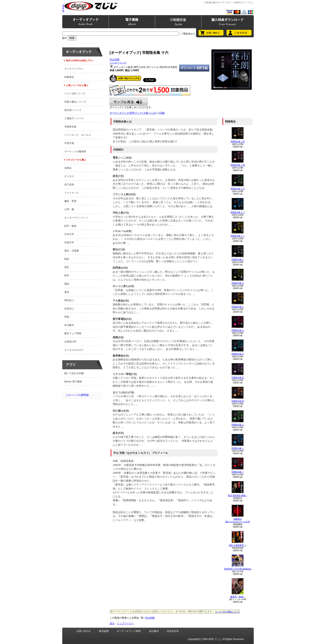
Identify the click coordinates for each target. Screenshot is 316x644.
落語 (67, 292)
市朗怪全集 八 (238, 307)
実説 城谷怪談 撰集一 (238, 495)
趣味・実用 (70, 201)
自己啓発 (69, 185)
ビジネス (69, 176)
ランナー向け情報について (227, 612)
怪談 (67, 259)
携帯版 (63, 8)
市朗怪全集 (70, 127)
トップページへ (125, 623)
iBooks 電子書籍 (73, 382)
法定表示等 (173, 631)
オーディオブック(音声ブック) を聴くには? (133, 113)
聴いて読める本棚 (74, 373)
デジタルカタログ (74, 350)
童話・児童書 (72, 251)
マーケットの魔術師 (75, 151)
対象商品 (69, 77)
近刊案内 (69, 325)
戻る (112, 623)
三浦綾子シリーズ (74, 118)
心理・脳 (69, 209)
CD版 (162, 113)
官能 (67, 317)
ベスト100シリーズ (75, 94)
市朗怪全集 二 (238, 448)
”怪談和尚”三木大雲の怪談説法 (238, 569)
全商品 (68, 168)
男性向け (69, 300)
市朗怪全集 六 (238, 354)
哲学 (67, 276)
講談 (67, 284)
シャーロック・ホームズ (78, 135)
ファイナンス (72, 193)
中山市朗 (114, 59)
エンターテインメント (76, 218)
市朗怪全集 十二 (238, 212)
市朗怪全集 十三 (238, 189)
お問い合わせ (84, 631)
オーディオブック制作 (129, 631)
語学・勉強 (70, 226)
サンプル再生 (129, 102)
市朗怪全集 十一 (238, 236)
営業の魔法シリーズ (75, 102)
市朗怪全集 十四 (238, 165)
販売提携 (104, 631)
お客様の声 (70, 342)
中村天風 (69, 143)
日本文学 (69, 234)
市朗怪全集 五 (238, 377)
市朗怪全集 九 (238, 283)
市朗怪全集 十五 (238, 141)
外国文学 (69, 242)
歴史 (67, 267)
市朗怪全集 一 (238, 472)
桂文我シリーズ (73, 110)
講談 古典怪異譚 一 (238, 545)
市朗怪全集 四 (238, 401)
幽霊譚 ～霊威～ (238, 597)
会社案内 (154, 631)
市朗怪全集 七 (238, 330)
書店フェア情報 (73, 333)
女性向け (69, 309)
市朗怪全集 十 (238, 259)
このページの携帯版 (77, 395)
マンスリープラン (74, 69)
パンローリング (118, 63)
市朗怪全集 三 (238, 425)
